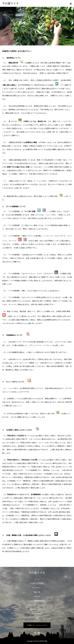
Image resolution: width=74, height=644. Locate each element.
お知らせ (37, 596)
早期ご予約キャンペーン (37, 605)
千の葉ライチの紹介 (37, 583)
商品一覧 (37, 592)
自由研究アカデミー (37, 609)
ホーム (37, 579)
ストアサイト (37, 588)
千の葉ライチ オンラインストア (37, 625)
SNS (37, 618)
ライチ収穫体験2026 (37, 601)
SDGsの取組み (37, 614)
